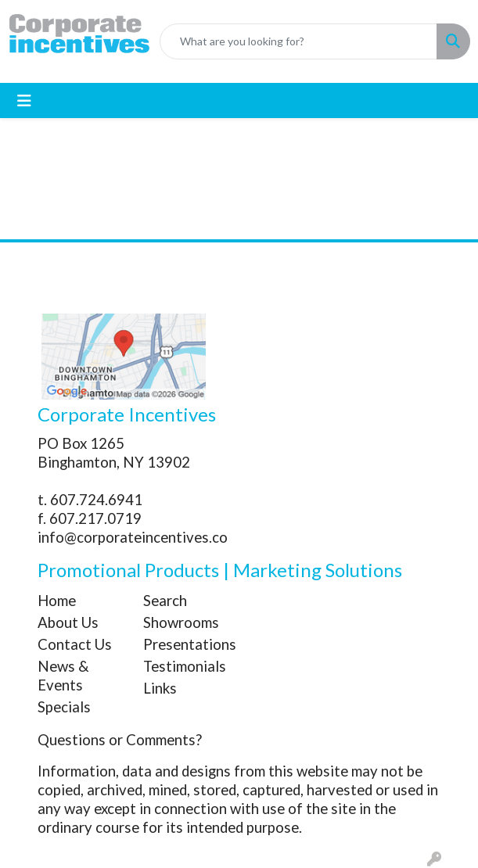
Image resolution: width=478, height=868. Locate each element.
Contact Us (75, 644)
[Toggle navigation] (24, 100)
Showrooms (181, 622)
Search (165, 601)
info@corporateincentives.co (133, 537)
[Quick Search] (298, 41)
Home (57, 601)
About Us (68, 622)
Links (160, 688)
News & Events (63, 676)
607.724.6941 (96, 500)
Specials (64, 707)
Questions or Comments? (120, 740)
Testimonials (185, 666)
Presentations (187, 644)
